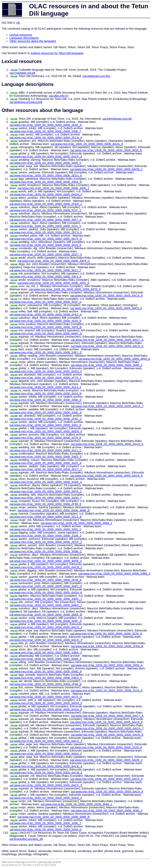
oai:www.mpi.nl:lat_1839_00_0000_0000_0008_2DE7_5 (46, 255)
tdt (18, 23)
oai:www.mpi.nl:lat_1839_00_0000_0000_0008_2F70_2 (45, 378)
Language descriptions (24, 38)
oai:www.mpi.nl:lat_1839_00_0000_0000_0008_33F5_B (46, 327)
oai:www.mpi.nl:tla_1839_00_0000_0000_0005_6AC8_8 (106, 722)
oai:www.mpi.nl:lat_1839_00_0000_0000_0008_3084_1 (76, 523)
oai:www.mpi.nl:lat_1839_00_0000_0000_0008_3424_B (45, 394)
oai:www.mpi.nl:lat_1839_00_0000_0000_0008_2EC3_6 (46, 232)
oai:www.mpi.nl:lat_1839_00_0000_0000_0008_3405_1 (53, 188)
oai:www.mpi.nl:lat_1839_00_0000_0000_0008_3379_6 (45, 438)
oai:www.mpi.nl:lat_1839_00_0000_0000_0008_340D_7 (46, 498)
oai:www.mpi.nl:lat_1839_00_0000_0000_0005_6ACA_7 (107, 406)
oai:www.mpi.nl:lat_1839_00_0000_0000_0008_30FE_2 (46, 491)
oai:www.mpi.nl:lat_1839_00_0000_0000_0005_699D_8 (46, 672)
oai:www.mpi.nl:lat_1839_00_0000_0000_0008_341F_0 (45, 302)
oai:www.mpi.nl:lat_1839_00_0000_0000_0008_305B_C (46, 551)
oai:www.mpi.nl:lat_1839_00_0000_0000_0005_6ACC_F (46, 640)
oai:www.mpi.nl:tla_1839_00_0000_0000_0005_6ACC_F (46, 741)
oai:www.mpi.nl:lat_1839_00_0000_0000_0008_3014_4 (45, 387)
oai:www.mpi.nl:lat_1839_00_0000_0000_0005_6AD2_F (46, 371)
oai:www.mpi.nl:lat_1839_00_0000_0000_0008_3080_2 (107, 365)
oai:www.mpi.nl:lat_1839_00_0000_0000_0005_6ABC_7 (46, 605)
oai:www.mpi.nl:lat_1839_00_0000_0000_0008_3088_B (54, 510)
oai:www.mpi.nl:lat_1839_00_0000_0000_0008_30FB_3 (46, 561)
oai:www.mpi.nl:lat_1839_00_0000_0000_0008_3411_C (46, 450)
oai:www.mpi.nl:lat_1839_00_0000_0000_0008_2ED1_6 (46, 176)
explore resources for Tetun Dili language (57, 53)
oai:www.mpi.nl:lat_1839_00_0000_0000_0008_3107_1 (45, 210)
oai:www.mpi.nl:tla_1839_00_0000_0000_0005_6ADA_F (46, 703)
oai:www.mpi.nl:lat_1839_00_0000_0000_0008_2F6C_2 (46, 419)
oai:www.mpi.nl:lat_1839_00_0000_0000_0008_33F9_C (54, 261)
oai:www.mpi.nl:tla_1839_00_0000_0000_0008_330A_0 (45, 829)
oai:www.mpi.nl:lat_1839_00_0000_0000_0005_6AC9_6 (107, 444)
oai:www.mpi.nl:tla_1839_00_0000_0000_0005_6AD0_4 (46, 798)
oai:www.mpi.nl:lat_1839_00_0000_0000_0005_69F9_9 (106, 308)
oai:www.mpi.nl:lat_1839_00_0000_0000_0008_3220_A (106, 634)
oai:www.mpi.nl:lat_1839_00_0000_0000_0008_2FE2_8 (46, 315)
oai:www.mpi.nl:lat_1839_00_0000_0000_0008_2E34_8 (45, 580)
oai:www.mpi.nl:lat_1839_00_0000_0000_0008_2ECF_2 (46, 542)
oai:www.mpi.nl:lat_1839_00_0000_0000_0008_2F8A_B (107, 646)
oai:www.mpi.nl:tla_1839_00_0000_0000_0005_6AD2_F (46, 754)
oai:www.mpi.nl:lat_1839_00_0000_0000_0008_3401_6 (53, 283)
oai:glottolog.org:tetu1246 (26, 102)
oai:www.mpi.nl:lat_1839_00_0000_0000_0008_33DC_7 (46, 599)
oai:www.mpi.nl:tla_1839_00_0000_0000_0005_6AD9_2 (106, 760)
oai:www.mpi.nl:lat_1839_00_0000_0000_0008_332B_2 (45, 536)
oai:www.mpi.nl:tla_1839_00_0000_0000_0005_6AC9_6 (107, 792)
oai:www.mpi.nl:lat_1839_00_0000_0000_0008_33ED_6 (46, 678)
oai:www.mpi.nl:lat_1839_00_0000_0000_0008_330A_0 (45, 400)
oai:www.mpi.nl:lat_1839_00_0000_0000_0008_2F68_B (46, 684)
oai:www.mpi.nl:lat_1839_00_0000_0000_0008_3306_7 (45, 131)
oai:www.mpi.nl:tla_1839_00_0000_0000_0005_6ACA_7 (107, 728)
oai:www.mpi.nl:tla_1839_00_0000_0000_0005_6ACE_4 (46, 766)
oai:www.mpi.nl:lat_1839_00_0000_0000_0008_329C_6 (46, 621)
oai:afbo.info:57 (59, 96)
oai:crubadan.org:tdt (22, 73)
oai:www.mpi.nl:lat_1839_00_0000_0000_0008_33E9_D (46, 182)
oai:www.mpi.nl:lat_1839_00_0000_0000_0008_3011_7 (45, 270)
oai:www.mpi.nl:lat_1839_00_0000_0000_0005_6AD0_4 (46, 431)
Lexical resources (21, 35)
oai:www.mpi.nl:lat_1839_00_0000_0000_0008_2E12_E (46, 517)
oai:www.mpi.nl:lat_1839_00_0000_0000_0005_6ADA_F (46, 194)
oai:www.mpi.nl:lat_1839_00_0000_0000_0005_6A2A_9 (87, 144)
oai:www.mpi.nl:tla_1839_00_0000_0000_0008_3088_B (54, 817)
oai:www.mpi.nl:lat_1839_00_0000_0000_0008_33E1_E (46, 352)
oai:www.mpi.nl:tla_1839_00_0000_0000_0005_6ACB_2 (46, 773)
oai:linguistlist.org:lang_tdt (26, 839)
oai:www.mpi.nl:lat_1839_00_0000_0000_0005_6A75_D (46, 239)
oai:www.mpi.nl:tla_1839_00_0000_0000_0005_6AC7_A (107, 716)
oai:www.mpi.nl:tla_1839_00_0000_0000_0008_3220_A (106, 747)
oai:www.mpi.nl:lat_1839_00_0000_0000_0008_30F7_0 (45, 220)
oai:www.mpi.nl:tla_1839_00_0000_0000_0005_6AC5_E (107, 735)
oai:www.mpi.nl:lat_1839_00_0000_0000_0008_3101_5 (45, 226)
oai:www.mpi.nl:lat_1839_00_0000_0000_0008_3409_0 (45, 163)
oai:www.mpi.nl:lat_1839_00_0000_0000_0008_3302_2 (45, 529)
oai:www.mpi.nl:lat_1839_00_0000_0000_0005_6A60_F (46, 659)
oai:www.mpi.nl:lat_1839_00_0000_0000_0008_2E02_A (46, 125)
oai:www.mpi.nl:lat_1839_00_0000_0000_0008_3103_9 (45, 321)
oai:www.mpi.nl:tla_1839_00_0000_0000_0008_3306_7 (45, 823)
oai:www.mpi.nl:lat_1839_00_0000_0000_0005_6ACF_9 (46, 157)
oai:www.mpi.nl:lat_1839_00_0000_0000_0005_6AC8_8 (106, 296)
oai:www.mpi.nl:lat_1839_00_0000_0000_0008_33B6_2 (114, 574)
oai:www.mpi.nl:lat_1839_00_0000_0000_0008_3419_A (45, 463)
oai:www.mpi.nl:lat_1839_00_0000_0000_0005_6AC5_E (107, 346)
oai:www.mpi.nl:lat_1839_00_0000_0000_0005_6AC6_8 (106, 476)
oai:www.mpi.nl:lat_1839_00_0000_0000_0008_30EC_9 (46, 586)
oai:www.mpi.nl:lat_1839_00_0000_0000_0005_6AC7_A (107, 340)
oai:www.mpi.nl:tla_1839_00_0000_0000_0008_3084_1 (76, 804)
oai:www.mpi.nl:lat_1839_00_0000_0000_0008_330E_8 (45, 412)
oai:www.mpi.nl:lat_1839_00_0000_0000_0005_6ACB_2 (46, 567)
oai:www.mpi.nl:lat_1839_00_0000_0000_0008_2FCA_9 (46, 138)
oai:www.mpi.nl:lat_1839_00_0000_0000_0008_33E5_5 (45, 457)
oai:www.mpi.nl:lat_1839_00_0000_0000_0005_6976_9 (65, 289)
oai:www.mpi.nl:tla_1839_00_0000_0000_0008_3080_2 (107, 811)
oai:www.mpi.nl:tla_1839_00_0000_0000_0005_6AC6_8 (106, 779)
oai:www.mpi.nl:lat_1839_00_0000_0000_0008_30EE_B (46, 615)
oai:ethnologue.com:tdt (117, 119)
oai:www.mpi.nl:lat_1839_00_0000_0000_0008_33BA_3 (46, 653)
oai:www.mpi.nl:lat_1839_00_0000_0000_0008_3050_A (107, 665)
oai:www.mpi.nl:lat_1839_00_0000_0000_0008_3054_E (114, 359)
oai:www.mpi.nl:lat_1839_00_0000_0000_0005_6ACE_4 (46, 627)
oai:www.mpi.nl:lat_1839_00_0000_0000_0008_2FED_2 (46, 204)
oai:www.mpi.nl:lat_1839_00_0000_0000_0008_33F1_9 (45, 277)
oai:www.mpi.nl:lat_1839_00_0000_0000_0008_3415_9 (45, 245)
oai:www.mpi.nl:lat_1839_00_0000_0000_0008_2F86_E (46, 504)
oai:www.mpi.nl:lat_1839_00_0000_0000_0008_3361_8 (45, 425)
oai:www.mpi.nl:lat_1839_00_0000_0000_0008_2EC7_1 (46, 469)
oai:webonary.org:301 (97, 76)
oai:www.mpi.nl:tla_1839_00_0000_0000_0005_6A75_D (46, 697)
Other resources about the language (33, 41)
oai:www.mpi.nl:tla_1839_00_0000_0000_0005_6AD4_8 (46, 709)
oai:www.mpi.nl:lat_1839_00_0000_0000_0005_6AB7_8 (46, 333)
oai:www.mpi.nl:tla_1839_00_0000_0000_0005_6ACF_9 (46, 785)
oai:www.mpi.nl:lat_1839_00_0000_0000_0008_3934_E (106, 150)
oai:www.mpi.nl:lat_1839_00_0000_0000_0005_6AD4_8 (46, 593)
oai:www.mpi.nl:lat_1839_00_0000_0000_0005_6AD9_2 (106, 169)
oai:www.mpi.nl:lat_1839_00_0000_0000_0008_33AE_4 (46, 482)
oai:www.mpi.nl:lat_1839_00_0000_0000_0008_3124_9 (107, 690)
